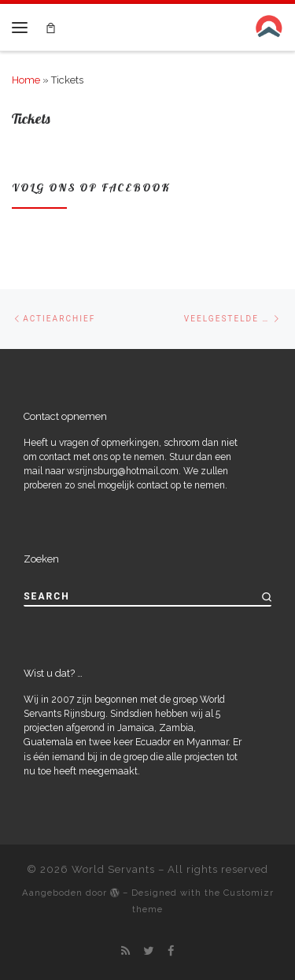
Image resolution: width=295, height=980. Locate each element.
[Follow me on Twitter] (149, 950)
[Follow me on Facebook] (171, 950)
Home (26, 80)
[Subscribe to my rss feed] (125, 950)
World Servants (113, 869)
